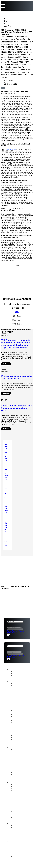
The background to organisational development (20, 858)
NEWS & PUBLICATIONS (13, 561)
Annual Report (18, 683)
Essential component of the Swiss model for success (21, 807)
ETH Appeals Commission (23, 784)
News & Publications (17, 666)
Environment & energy (21, 838)
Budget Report (18, 686)
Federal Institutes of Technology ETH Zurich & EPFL (22, 813)
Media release (8, 22)
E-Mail (17, 312)
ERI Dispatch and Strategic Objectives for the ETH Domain (23, 741)
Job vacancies (18, 727)
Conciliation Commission (22, 789)
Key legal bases (19, 737)
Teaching (22, 631)
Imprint (7, 568)
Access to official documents (19, 792)
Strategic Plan (18, 688)
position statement (10, 149)
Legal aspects (10, 566)
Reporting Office (19, 786)
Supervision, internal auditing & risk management (20, 776)
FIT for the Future (17, 841)
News (12, 669)
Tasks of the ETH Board (20, 747)
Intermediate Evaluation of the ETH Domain (23, 691)
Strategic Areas (18, 825)
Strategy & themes (17, 823)
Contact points (16, 782)
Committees (17, 723)
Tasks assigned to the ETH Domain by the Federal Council (23, 829)
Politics (9, 631)
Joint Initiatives (18, 834)
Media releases (18, 671)
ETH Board (9, 559)
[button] (7, 87)
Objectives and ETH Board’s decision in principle (20, 852)
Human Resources (20, 764)
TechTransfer (11, 633)
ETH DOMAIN (9, 563)
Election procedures (20, 762)
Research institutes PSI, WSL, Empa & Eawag (22, 818)
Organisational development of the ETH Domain (22, 846)
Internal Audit (18, 725)
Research (15, 631)
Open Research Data (21, 836)
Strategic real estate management (20, 759)
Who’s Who (17, 720)
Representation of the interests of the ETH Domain (21, 768)
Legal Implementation (21, 772)
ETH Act (16, 735)
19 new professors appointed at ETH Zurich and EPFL (16, 378)
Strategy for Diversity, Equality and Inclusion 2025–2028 (21, 696)
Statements (17, 673)
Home (6, 19)
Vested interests (19, 714)
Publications (15, 681)
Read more (6, 364)
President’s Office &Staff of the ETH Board (23, 717)
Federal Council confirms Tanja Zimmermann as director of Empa (16, 408)
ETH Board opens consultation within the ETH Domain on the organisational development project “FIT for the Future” (16, 344)
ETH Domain (13, 797)
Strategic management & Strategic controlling (22, 750)
